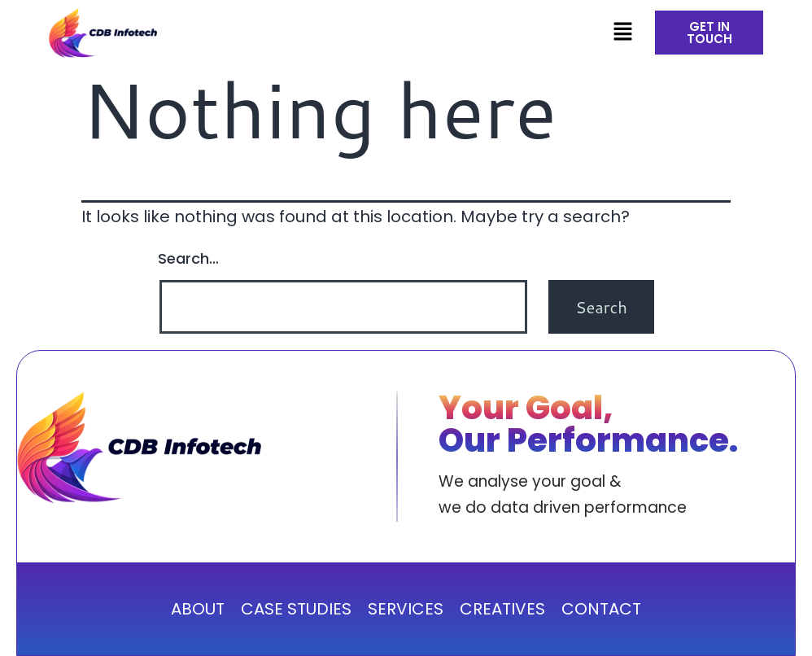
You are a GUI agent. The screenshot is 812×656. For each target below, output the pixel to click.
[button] (622, 33)
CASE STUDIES (296, 609)
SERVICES (406, 609)
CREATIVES (502, 609)
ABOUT (198, 609)
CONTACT (601, 609)
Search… (188, 258)
